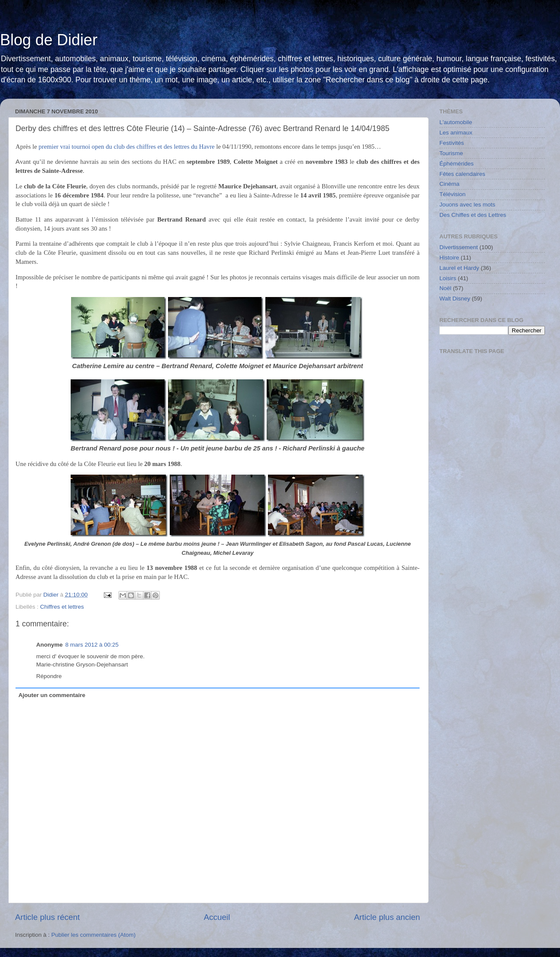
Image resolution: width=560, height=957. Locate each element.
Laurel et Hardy (459, 268)
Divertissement (459, 247)
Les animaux (456, 133)
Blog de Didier (49, 40)
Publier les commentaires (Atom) (93, 935)
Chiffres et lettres (62, 607)
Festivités (452, 143)
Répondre (49, 676)
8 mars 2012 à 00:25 (92, 645)
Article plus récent (47, 917)
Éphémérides (457, 164)
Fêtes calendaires (462, 174)
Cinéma (450, 184)
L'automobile (456, 122)
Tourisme (451, 153)
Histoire (449, 258)
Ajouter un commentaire (52, 695)
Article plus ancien (387, 917)
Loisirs (448, 278)
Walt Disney (455, 299)
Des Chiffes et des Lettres (473, 215)
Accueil (217, 917)
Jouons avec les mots (467, 205)
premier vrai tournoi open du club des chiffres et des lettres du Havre (127, 147)
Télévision (453, 194)
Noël (445, 288)
